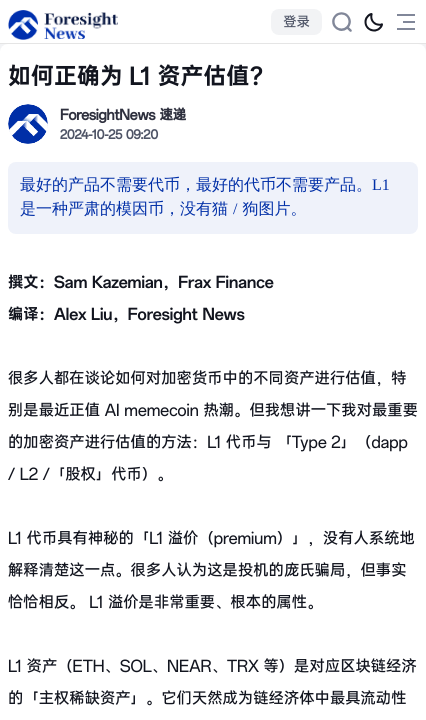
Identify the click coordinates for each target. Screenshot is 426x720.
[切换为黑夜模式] (374, 22)
